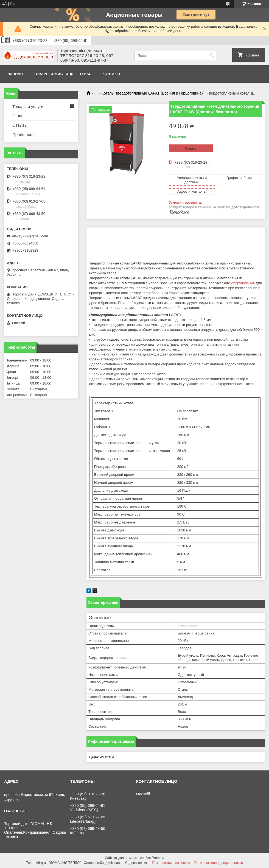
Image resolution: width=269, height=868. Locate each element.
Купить (191, 148)
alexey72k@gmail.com (30, 236)
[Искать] (212, 56)
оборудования (243, 283)
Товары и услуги (51, 74)
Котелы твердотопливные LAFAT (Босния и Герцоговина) (152, 93)
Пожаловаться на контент (172, 863)
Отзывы (20, 125)
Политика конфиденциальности (219, 863)
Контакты (112, 74)
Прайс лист (23, 134)
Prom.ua (158, 858)
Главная (14, 74)
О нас (86, 74)
